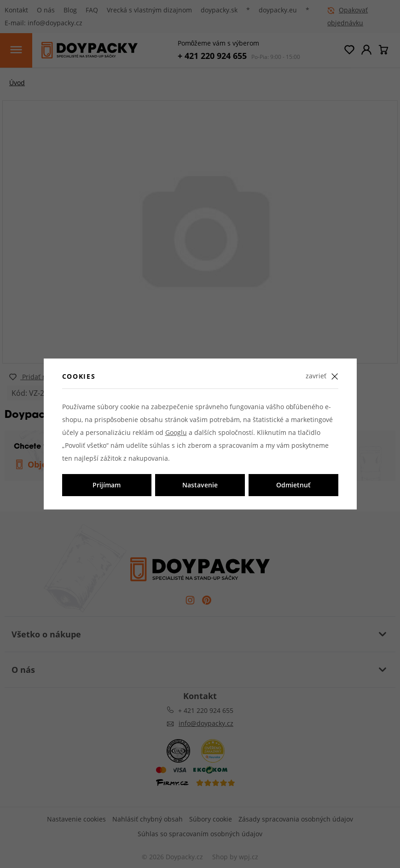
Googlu (176, 432)
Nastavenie (200, 485)
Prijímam (107, 485)
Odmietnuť (293, 485)
